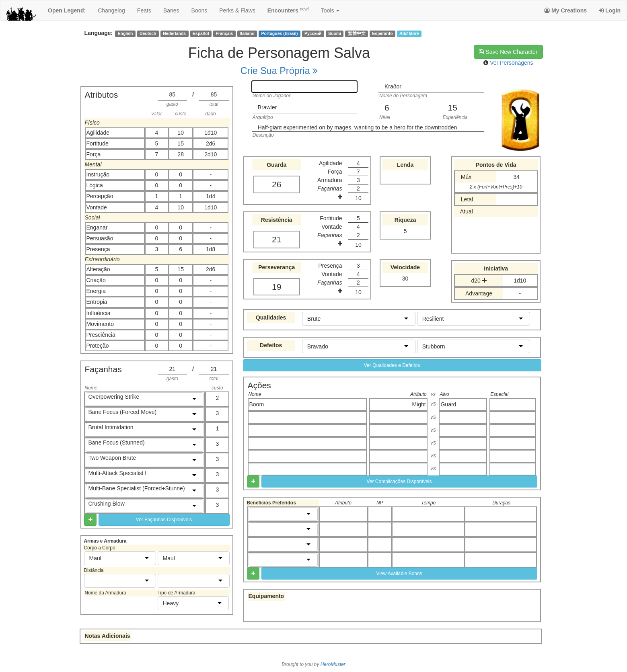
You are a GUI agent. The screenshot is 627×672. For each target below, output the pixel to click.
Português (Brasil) (279, 33)
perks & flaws (237, 10)
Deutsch (148, 33)
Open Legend (67, 10)
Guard (448, 404)
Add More (409, 33)
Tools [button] (330, 10)
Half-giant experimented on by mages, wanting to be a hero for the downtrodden (358, 127)
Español (201, 33)
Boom (257, 404)
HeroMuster (333, 664)
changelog (111, 10)
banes (171, 10)
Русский (313, 33)
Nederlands (174, 33)
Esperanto (382, 33)
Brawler (267, 107)
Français (224, 33)
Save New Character (508, 52)
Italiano (247, 33)
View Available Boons (399, 574)
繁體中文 (357, 33)
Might (419, 404)
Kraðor (393, 86)
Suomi (335, 33)
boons (199, 10)
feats (144, 10)
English (125, 33)
